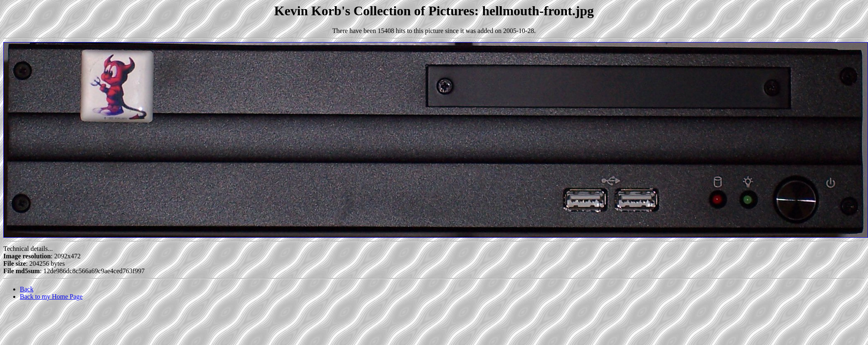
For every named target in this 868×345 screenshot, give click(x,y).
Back (27, 289)
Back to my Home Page (51, 297)
